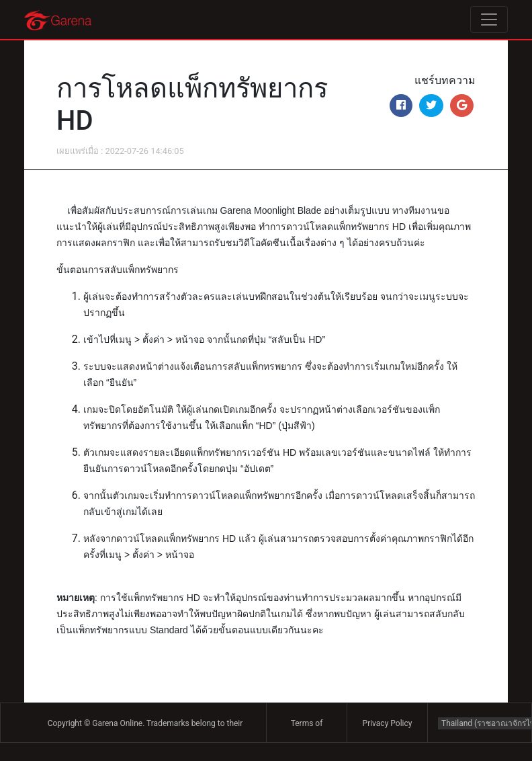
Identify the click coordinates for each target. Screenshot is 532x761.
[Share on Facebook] (401, 106)
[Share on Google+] (462, 106)
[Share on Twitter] (431, 106)
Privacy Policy (388, 723)
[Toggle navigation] (489, 19)
